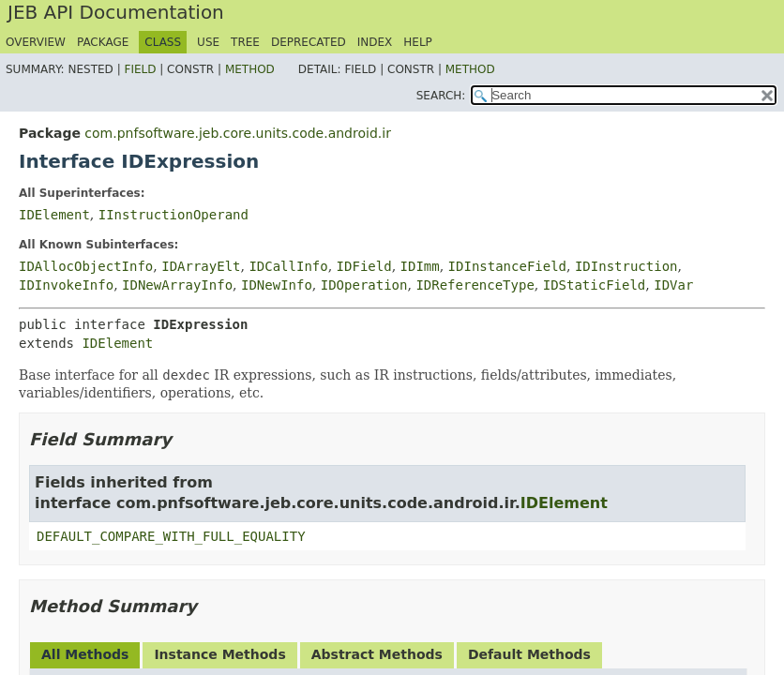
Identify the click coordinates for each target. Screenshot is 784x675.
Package (103, 42)
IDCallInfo (288, 266)
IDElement (54, 215)
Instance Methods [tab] (219, 654)
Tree (245, 42)
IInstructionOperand (173, 215)
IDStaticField (595, 285)
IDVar (673, 285)
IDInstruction (626, 266)
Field (140, 69)
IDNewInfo (277, 285)
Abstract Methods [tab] (377, 654)
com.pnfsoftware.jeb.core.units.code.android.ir (238, 133)
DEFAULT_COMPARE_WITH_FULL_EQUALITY (171, 536)
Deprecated (309, 42)
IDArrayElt (201, 266)
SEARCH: (441, 96)
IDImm (420, 266)
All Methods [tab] (85, 654)
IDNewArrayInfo (177, 285)
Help (418, 42)
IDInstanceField (507, 266)
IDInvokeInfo (66, 285)
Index (375, 42)
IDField (364, 266)
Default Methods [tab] (529, 654)
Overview (36, 42)
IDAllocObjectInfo (86, 266)
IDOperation (364, 285)
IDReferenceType (475, 285)
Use (208, 42)
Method (250, 69)
